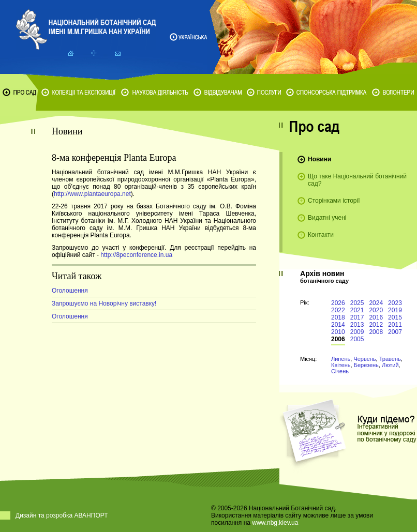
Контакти (321, 235)
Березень (366, 365)
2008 (376, 332)
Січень (340, 371)
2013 (357, 325)
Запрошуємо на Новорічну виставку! (104, 303)
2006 (338, 339)
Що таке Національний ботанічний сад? (357, 180)
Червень (364, 359)
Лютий (390, 365)
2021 (357, 310)
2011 (395, 325)
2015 (395, 317)
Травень (390, 359)
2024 (376, 303)
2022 (338, 310)
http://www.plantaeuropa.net (92, 194)
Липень (341, 359)
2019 (395, 310)
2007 (395, 332)
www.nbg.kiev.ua (275, 523)
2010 (338, 332)
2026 (338, 303)
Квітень (341, 365)
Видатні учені (327, 218)
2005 (357, 339)
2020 (376, 310)
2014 (338, 325)
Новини (319, 159)
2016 (376, 317)
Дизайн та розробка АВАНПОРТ (62, 515)
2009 (357, 332)
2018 (338, 317)
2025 (357, 303)
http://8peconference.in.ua (136, 255)
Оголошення (70, 291)
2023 (395, 303)
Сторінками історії (334, 201)
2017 (357, 317)
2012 (376, 325)
